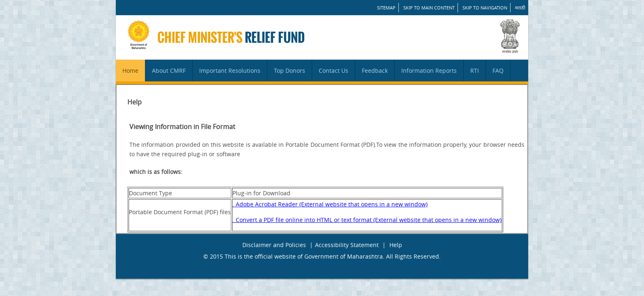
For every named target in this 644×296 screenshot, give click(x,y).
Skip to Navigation (485, 8)
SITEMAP (386, 8)
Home (130, 71)
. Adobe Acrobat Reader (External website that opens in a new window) (330, 204)
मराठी (520, 8)
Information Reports (429, 71)
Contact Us (333, 71)
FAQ (498, 71)
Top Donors (290, 71)
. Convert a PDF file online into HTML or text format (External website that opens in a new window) (367, 220)
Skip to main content (429, 8)
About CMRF (169, 71)
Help (396, 245)
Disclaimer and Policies (274, 245)
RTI (475, 71)
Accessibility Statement (347, 245)
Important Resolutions (230, 71)
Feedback (375, 71)
